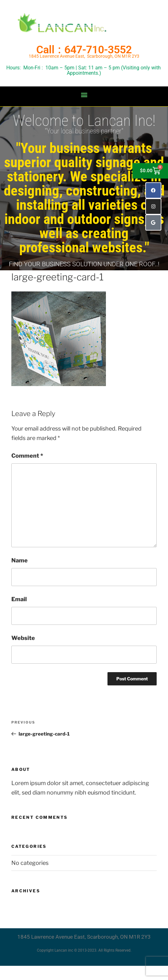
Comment (27, 456)
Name (20, 560)
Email (19, 599)
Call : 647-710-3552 (84, 50)
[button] (84, 95)
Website (23, 638)
